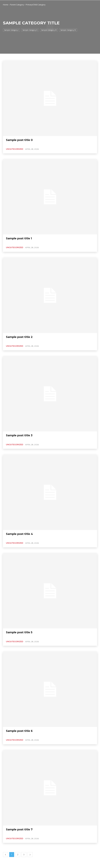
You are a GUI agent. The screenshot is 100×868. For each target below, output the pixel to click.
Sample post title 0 (19, 140)
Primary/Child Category (36, 5)
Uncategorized (15, 149)
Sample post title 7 (19, 829)
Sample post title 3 (19, 435)
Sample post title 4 (19, 534)
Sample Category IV (68, 30)
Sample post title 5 (19, 632)
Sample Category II (30, 30)
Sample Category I (11, 30)
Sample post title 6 (19, 731)
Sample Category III (49, 30)
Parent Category (17, 5)
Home (6, 5)
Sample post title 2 (19, 337)
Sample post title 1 (19, 238)
